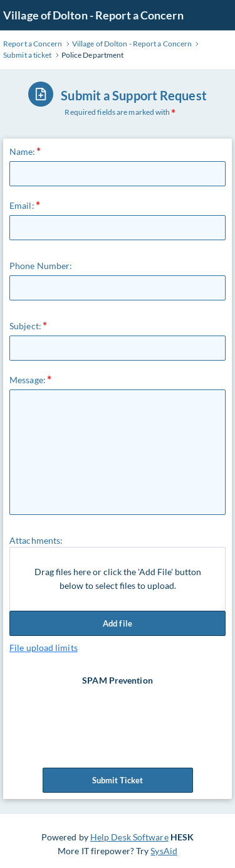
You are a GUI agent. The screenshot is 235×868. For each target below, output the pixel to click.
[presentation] (119, 712)
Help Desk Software (129, 837)
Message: (28, 380)
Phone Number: (41, 266)
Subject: (25, 326)
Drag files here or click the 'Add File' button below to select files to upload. (118, 579)
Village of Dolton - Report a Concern (93, 15)
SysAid (164, 851)
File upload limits (44, 648)
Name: (23, 151)
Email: (22, 205)
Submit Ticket (118, 780)
